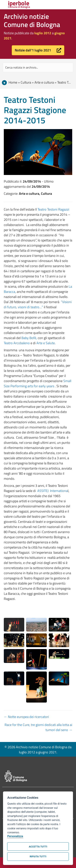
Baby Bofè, (29, 338)
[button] (38, 50)
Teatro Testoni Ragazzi (53, 209)
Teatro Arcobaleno (17, 343)
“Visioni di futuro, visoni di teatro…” (38, 304)
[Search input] (38, 67)
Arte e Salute (46, 343)
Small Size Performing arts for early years (38, 383)
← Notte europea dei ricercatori (26, 717)
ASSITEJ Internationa (52, 491)
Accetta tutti (38, 847)
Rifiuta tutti (38, 856)
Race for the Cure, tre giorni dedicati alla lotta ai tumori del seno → (38, 727)
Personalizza (15, 836)
